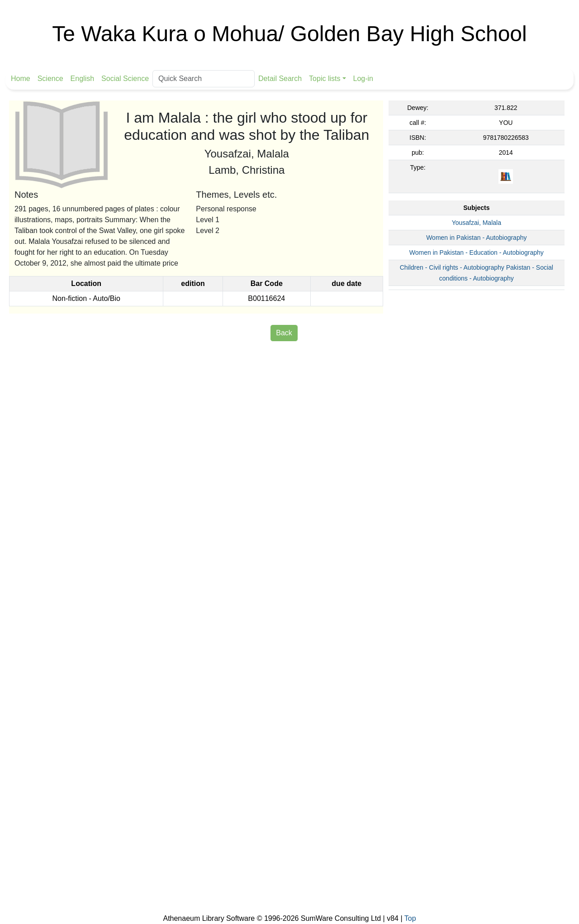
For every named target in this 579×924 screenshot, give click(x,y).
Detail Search (280, 79)
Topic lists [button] (325, 79)
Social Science (125, 79)
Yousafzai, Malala (477, 223)
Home (21, 79)
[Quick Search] (204, 79)
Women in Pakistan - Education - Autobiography (477, 252)
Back (284, 333)
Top (410, 918)
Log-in (363, 79)
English (82, 79)
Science (50, 79)
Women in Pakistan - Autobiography (476, 238)
